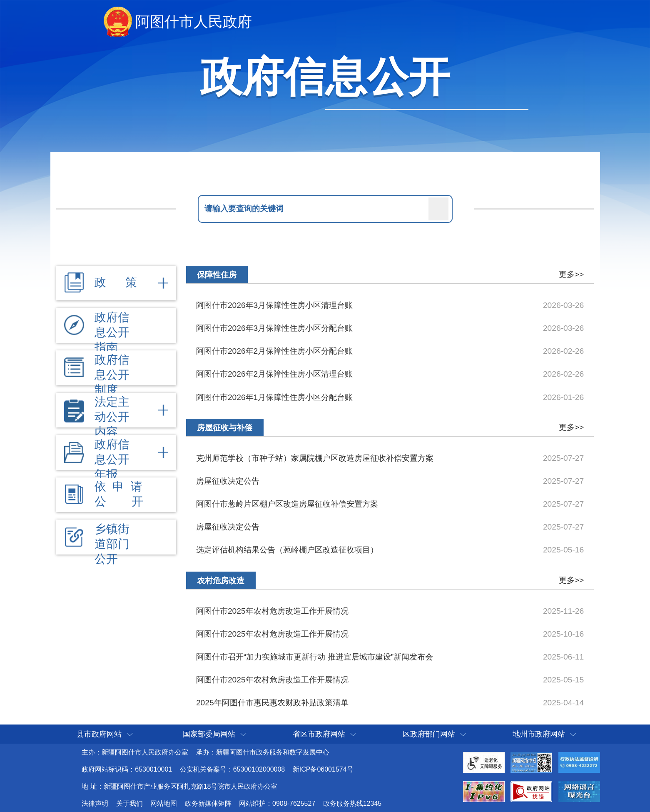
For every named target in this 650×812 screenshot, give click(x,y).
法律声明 (95, 803)
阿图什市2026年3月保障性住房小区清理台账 (274, 305)
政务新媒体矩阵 (208, 803)
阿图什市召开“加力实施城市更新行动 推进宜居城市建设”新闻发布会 (315, 657)
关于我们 (130, 803)
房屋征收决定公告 (228, 481)
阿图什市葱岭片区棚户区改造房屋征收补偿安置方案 (287, 504)
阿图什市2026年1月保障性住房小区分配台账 (274, 397)
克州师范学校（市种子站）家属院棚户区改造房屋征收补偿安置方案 (315, 458)
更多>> (571, 274)
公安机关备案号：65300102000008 (233, 769)
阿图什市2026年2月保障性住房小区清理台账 (274, 374)
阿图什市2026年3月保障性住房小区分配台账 (274, 328)
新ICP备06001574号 (323, 769)
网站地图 (164, 803)
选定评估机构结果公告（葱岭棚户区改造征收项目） (287, 550)
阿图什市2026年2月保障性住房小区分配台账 (274, 351)
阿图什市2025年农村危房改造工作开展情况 (272, 611)
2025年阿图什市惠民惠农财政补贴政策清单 (272, 703)
